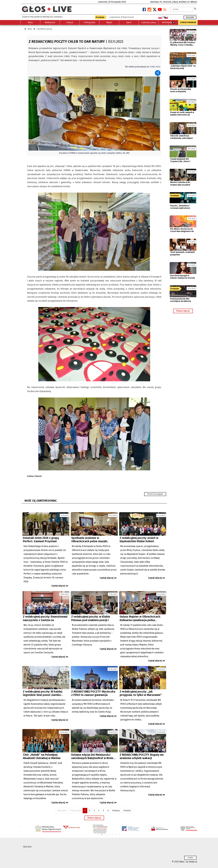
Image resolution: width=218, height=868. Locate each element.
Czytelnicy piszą (44, 29)
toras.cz (193, 862)
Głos (30, 29)
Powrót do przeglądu (155, 494)
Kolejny (116, 811)
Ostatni (127, 811)
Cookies (190, 858)
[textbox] (182, 9)
